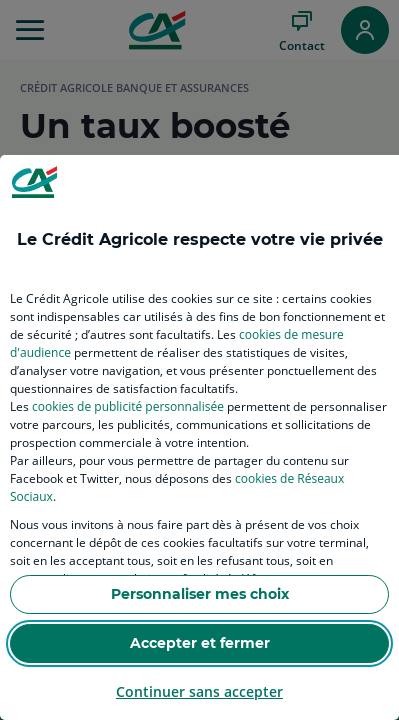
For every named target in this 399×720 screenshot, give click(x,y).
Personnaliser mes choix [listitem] (200, 594)
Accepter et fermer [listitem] (200, 643)
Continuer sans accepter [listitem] (199, 691)
